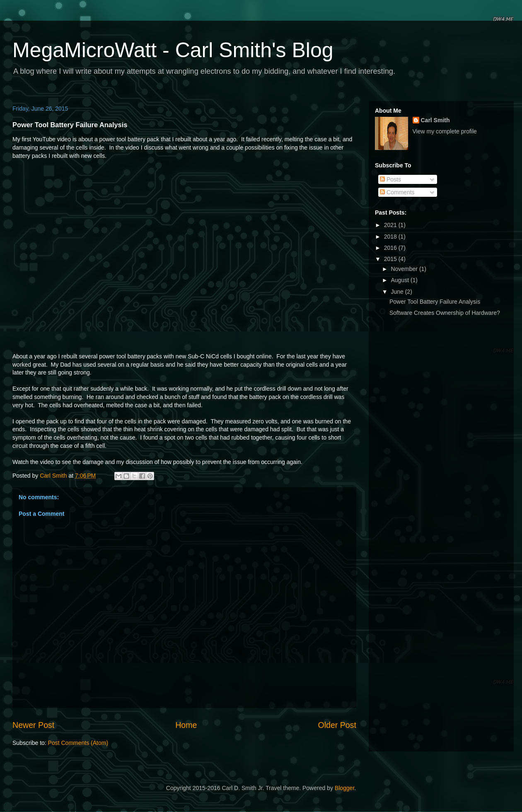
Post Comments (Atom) (78, 743)
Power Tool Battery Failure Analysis (435, 302)
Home (186, 725)
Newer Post (33, 725)
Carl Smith (435, 120)
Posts (390, 179)
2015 (391, 259)
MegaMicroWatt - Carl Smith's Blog (173, 50)
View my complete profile (445, 131)
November (405, 269)
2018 (391, 237)
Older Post (337, 725)
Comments (397, 192)
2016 (391, 248)
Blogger (344, 788)
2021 (391, 225)
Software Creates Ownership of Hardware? (445, 313)
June (398, 292)
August (400, 280)
